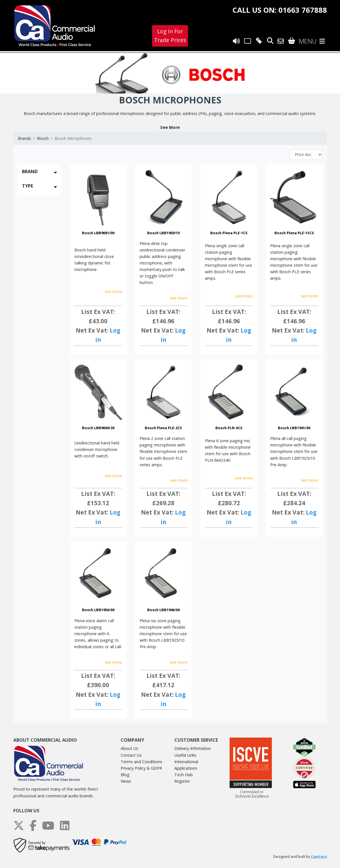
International (186, 762)
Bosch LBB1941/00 (294, 428)
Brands (24, 138)
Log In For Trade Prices (170, 36)
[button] (170, 127)
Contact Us (131, 755)
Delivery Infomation (193, 748)
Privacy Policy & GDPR (141, 768)
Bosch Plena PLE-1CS (229, 233)
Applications (186, 768)
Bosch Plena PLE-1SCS (294, 233)
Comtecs (319, 857)
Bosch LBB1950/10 (163, 233)
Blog (125, 775)
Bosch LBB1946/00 (163, 610)
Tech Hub (184, 775)
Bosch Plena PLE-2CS (163, 428)
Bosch (43, 138)
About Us (129, 748)
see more (113, 291)
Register (182, 781)
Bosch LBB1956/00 (98, 610)
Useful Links (185, 755)
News (126, 781)
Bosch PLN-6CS (229, 428)
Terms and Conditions (141, 762)
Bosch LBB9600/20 (98, 428)
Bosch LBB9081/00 (98, 233)
